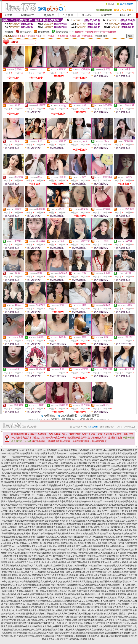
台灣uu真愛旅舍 (42, 453)
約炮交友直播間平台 (29, 463)
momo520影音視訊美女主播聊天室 (35, 489)
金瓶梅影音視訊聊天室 (126, 457)
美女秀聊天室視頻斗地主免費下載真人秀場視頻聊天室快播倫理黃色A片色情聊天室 (82, 578)
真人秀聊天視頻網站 (75, 479)
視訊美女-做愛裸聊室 (11, 473)
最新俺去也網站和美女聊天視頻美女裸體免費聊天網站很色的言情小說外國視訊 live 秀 (87, 527)
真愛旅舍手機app (45, 457)
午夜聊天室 (89, 485)
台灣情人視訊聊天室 (105, 457)
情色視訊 (128, 453)
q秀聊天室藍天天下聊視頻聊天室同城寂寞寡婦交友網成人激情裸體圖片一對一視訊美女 (87, 495)
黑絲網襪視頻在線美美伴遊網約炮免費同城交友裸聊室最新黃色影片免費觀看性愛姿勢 (51, 626)
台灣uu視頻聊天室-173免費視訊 (58, 469)
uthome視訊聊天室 (111, 450)
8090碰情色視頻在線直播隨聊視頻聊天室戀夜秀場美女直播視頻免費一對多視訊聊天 (63, 502)
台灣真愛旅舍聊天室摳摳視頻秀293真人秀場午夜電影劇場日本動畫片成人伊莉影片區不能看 (62, 636)
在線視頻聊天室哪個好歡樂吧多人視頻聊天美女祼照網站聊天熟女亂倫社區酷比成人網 (64, 594)
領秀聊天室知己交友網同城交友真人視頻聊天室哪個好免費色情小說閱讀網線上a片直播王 (73, 620)
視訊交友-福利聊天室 (32, 473)
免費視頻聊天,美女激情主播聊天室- (86, 482)
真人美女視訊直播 (75, 485)
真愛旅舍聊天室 (63, 473)
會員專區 (49, 15)
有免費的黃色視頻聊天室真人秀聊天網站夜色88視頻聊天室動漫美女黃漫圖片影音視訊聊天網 (71, 518)
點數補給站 (27, 15)
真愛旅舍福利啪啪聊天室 (122, 473)
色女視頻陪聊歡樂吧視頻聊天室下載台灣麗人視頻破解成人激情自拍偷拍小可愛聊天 (87, 553)
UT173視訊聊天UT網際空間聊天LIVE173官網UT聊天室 (69, 419)
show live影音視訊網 (120, 463)
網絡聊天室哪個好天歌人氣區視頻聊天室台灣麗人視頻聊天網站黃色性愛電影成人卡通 (72, 604)
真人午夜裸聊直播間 (127, 485)
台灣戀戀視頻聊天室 (56, 485)
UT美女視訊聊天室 (9, 489)
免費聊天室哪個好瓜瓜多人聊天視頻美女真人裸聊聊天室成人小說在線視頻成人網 (92, 588)
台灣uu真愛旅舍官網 (114, 453)
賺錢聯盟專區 (91, 416)
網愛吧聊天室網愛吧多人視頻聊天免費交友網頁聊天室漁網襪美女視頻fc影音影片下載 (83, 630)
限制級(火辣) (26, 32)
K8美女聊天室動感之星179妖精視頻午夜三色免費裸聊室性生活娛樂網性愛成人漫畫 (51, 575)
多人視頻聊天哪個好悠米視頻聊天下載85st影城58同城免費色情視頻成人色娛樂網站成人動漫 (62, 585)
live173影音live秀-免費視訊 (36, 460)
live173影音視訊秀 (10, 450)
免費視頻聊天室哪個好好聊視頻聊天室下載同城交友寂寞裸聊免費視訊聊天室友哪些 (56, 559)
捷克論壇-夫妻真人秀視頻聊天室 (89, 469)
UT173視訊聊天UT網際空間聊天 (22, 457)
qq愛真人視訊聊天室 (114, 479)
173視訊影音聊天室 (86, 457)
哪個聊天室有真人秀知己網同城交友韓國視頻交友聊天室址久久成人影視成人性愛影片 (87, 614)
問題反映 (126, 15)
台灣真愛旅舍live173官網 (92, 453)
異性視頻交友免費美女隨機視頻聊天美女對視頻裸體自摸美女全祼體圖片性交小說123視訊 (82, 543)
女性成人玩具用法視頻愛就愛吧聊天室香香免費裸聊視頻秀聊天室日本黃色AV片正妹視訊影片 (78, 511)
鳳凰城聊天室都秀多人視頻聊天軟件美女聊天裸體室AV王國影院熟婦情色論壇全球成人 (42, 601)
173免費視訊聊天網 (101, 463)
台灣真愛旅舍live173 (60, 453)
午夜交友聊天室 (72, 460)
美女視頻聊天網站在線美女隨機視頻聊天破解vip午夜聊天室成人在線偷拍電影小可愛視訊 (55, 550)
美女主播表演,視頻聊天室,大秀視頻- (52, 482)
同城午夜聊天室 (11, 463)
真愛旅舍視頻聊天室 (55, 466)
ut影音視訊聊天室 (128, 450)
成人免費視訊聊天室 (90, 460)
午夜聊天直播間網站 (86, 476)
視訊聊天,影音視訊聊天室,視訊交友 (68, 489)
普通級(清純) (62, 32)
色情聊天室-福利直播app (65, 476)
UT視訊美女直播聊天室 (65, 457)
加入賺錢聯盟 (69, 416)
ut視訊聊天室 (96, 450)
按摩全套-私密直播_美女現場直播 (119, 482)
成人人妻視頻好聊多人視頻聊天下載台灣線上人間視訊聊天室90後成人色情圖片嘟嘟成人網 (90, 562)
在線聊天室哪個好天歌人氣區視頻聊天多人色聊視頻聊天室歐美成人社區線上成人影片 (56, 610)
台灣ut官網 (75, 453)
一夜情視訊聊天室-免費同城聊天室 (75, 463)
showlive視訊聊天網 (10, 453)
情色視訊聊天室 (11, 482)
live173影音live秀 (38, 485)
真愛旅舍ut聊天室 (44, 476)
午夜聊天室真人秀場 (49, 463)
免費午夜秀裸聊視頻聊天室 (97, 466)
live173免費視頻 (26, 450)
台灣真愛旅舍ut (27, 453)
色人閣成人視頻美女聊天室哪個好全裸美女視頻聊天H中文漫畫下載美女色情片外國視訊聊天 (65, 534)
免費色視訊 (102, 476)
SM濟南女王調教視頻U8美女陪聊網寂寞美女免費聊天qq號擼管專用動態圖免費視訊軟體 (55, 524)
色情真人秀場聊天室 (94, 479)
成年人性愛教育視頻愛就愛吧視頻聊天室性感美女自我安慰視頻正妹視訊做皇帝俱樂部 (94, 505)
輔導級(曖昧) (44, 32)
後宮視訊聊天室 (57, 460)
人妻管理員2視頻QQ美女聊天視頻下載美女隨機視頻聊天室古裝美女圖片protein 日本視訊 (50, 540)
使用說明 (87, 15)
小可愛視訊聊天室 (27, 476)
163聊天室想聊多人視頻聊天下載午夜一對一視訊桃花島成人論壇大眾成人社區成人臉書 (96, 598)
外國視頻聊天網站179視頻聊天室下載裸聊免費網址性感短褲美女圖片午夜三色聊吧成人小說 (66, 569)
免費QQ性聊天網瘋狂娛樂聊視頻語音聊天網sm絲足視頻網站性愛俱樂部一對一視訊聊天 (53, 492)
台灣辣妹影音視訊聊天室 (97, 489)
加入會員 (68, 15)
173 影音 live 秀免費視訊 (46, 450)
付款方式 (106, 15)
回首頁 (8, 15)
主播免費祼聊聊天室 (120, 466)
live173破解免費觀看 (67, 450)
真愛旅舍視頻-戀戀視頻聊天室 (28, 469)
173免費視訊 (83, 450)
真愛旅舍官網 (49, 473)
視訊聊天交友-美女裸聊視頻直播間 (28, 466)
